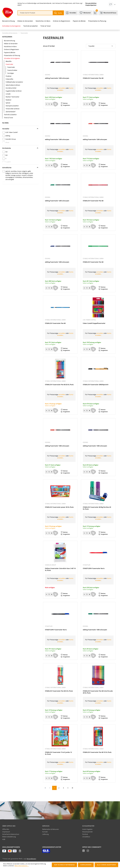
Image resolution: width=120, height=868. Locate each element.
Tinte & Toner (8, 118)
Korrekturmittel (11, 88)
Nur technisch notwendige (64, 865)
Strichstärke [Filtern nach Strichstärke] (20, 148)
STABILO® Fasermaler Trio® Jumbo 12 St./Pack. (58, 753)
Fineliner (9, 76)
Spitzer (8, 103)
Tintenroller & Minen (13, 109)
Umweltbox (86, 837)
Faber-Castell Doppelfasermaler (94, 323)
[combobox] (35, 13)
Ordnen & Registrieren (11, 49)
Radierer (8, 100)
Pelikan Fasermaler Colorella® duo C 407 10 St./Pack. (60, 569)
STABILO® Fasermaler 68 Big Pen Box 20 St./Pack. (97, 508)
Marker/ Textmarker (12, 97)
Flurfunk (85, 834)
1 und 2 (8, 162)
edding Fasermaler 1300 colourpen (57, 139)
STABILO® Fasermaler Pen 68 (93, 78)
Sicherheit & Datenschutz (11, 834)
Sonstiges (11, 73)
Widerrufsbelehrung (9, 837)
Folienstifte (9, 79)
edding (8, 136)
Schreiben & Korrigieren (12, 58)
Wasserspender (87, 832)
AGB (4, 839)
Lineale (8, 94)
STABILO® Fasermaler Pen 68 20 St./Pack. (59, 385)
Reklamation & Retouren (51, 829)
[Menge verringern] (46, 104)
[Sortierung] (101, 46)
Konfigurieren (86, 865)
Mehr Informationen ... (22, 866)
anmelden (62, 88)
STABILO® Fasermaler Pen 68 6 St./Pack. (59, 691)
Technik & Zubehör (10, 115)
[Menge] (49, 104)
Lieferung (45, 834)
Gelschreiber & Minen (13, 85)
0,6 (6, 152)
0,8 (6, 155)
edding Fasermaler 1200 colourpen (57, 78)
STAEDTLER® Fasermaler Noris (94, 568)
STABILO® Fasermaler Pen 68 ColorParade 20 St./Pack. (98, 692)
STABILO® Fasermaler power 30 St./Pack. (59, 507)
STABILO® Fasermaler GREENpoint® (96, 385)
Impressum (6, 832)
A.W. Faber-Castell (11, 132)
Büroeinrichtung (9, 41)
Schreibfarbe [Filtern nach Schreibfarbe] (20, 168)
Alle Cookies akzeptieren (106, 865)
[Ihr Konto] (112, 4)
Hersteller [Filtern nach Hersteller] (20, 129)
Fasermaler (9, 64)
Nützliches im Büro (10, 46)
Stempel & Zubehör (12, 106)
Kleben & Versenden (11, 44)
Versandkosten (31, 859)
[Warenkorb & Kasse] (108, 13)
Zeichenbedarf (10, 112)
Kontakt (45, 832)
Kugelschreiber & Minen (14, 91)
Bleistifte (9, 61)
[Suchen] (58, 13)
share (7, 142)
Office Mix (6, 829)
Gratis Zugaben (87, 829)
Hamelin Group (11, 139)
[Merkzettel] (85, 13)
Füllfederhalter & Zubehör (14, 82)
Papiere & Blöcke (10, 52)
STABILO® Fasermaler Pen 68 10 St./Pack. (97, 752)
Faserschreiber (12, 70)
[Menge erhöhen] (52, 104)
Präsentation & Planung (12, 55)
